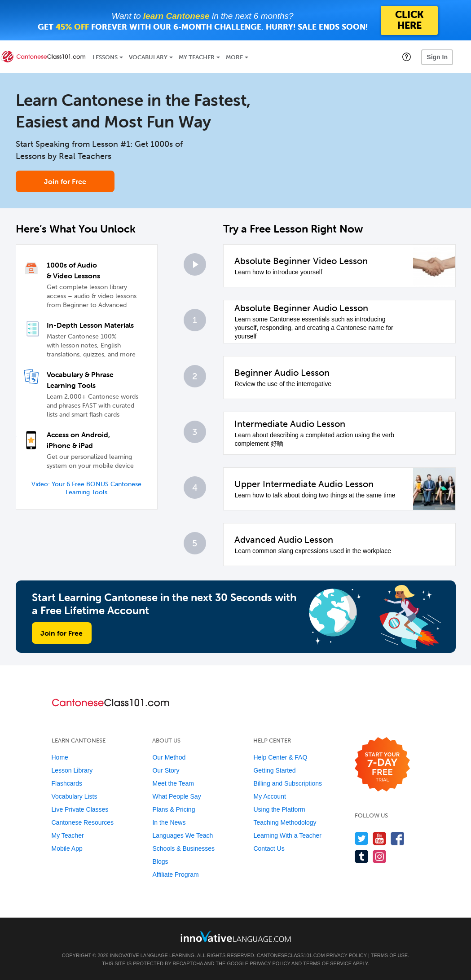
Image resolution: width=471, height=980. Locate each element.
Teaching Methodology (285, 822)
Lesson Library (72, 770)
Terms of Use (390, 955)
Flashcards (67, 783)
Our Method (169, 757)
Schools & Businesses (183, 848)
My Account (269, 796)
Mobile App (67, 848)
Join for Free (65, 181)
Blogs (160, 861)
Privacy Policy (346, 955)
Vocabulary (148, 57)
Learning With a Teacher (287, 835)
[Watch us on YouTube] (380, 838)
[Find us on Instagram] (380, 856)
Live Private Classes (80, 809)
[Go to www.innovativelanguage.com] (236, 936)
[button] (407, 57)
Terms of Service (327, 963)
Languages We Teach (183, 835)
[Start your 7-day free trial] (382, 765)
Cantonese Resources (83, 822)
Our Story (166, 770)
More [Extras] (234, 57)
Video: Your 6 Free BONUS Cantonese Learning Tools (86, 488)
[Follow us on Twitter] (362, 838)
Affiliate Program (175, 875)
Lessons (105, 57)
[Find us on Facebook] (398, 838)
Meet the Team (173, 783)
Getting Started (274, 770)
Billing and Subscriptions (288, 783)
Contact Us (269, 848)
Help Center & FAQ (280, 757)
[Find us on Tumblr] (362, 856)
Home (60, 757)
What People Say (176, 796)
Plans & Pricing (174, 809)
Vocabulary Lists (75, 796)
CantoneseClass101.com (291, 955)
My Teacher (197, 57)
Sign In (437, 57)
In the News (169, 822)
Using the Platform (279, 809)
